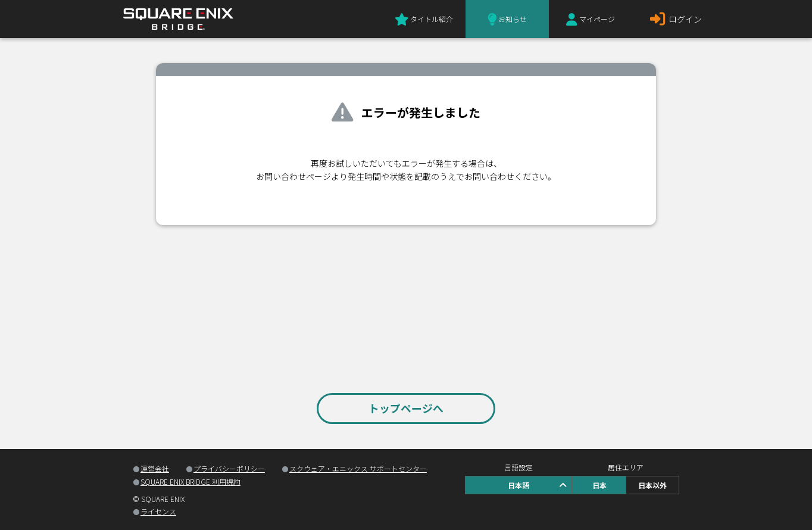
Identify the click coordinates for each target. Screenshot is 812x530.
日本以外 (652, 485)
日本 (599, 485)
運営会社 (155, 468)
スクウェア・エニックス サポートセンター (358, 468)
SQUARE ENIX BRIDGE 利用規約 (190, 481)
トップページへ (406, 408)
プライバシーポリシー (229, 468)
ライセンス (158, 511)
